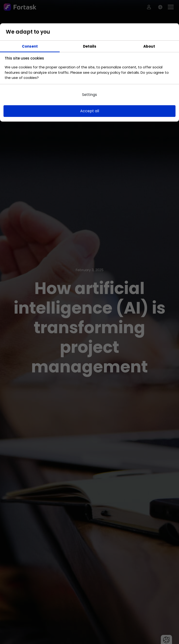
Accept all (90, 111)
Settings (89, 95)
